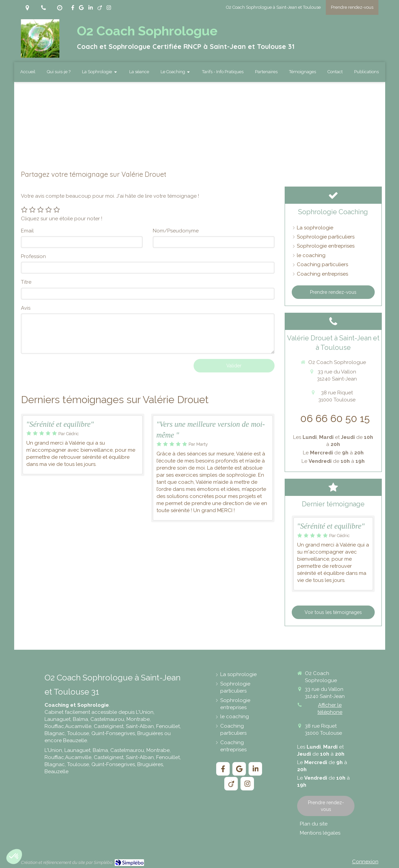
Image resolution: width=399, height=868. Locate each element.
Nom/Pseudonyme (176, 231)
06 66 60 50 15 (335, 418)
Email (27, 231)
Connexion (365, 862)
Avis (26, 308)
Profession (33, 256)
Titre (26, 282)
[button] (14, 857)
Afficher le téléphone (330, 709)
